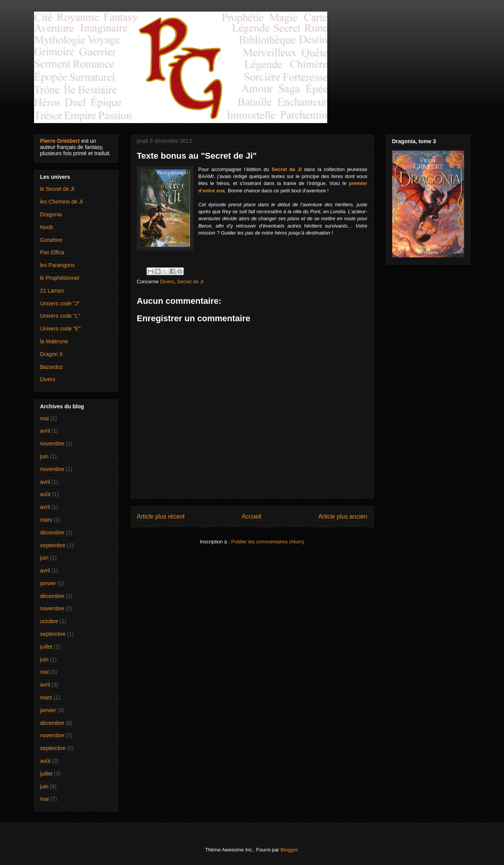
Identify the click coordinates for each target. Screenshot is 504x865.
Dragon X (52, 354)
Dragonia (51, 214)
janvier (48, 583)
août (45, 494)
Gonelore (51, 240)
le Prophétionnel (60, 278)
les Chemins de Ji (62, 202)
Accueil (251, 516)
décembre (52, 533)
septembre (53, 545)
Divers (167, 282)
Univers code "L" (60, 316)
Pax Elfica (52, 252)
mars (46, 520)
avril (45, 431)
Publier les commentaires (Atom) (268, 542)
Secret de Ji (190, 282)
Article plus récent (161, 516)
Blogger (289, 850)
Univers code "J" (60, 303)
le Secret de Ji (57, 189)
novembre (52, 444)
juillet (46, 647)
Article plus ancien (343, 516)
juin (44, 456)
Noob (47, 227)
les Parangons (58, 265)
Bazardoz (52, 367)
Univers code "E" (61, 329)
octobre (49, 621)
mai (45, 418)
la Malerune (54, 341)
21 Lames (52, 291)
